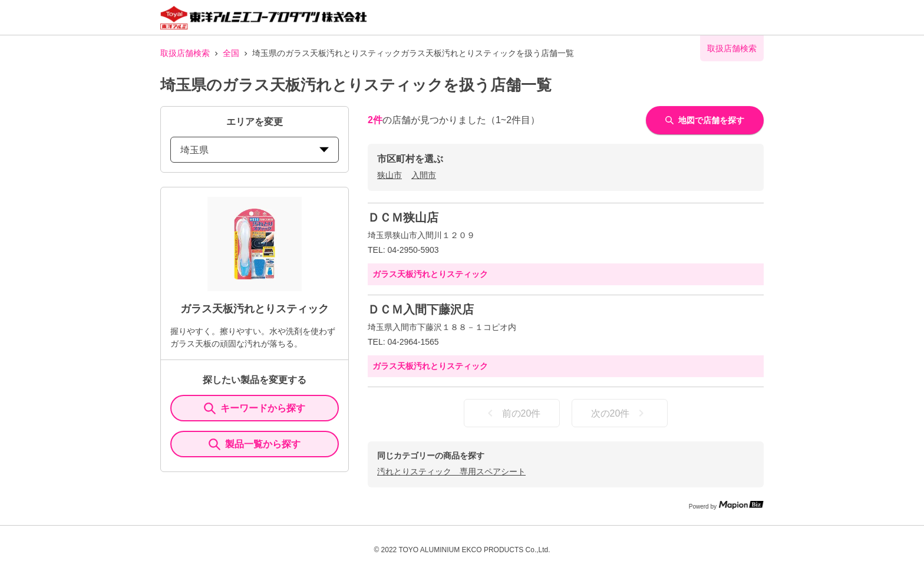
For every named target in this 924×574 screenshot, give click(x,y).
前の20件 (512, 413)
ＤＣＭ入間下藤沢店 (421, 309)
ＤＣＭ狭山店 (403, 217)
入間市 (424, 175)
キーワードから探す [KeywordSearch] (255, 408)
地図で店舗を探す (705, 120)
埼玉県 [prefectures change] (255, 150)
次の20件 (620, 413)
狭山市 (390, 175)
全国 (231, 53)
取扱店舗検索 (185, 53)
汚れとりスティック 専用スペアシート (451, 471)
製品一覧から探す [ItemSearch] (255, 444)
